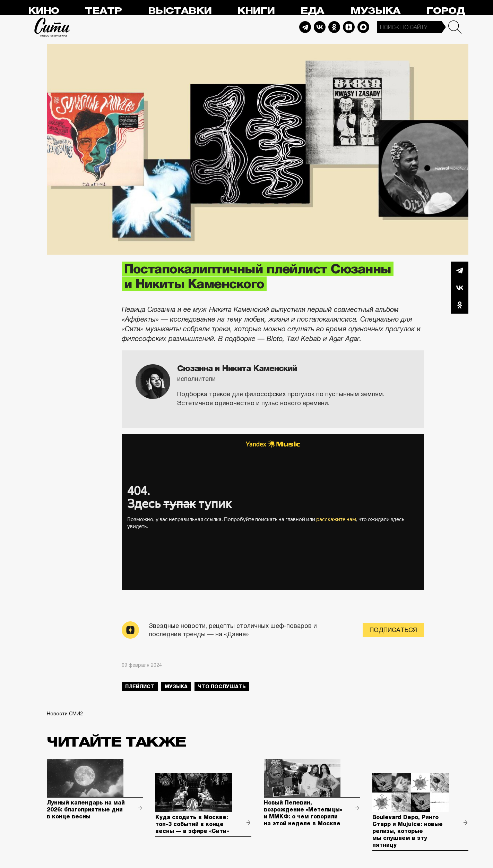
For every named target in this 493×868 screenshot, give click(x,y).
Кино (44, 11)
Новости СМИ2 (65, 714)
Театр (103, 11)
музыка (176, 687)
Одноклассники (460, 305)
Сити (52, 27)
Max (363, 27)
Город (446, 11)
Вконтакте (460, 288)
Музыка (375, 11)
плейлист (140, 687)
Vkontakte (320, 27)
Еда (312, 11)
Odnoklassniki (334, 27)
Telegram (305, 27)
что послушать (222, 687)
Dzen (349, 27)
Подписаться (393, 630)
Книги (256, 11)
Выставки (180, 11)
